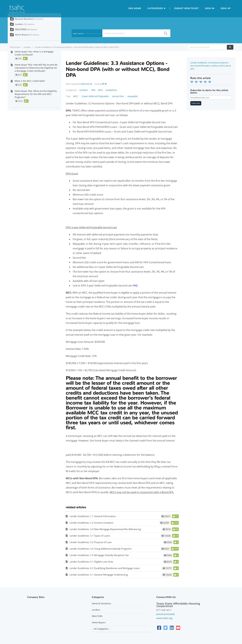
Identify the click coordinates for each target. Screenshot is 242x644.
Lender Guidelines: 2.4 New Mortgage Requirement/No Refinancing (105, 529)
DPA (93, 90)
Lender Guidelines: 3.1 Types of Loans (90, 536)
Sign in (210, 8)
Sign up (226, 8)
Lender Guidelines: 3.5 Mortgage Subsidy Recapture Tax (99, 555)
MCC (101, 90)
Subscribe (196, 103)
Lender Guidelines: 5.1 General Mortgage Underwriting (99, 575)
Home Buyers (22, 35)
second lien (118, 96)
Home (138, 8)
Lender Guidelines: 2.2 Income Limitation (92, 523)
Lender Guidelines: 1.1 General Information (93, 516)
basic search (79, 33)
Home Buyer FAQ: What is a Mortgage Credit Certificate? (34, 53)
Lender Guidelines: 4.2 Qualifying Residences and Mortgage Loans (105, 568)
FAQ (135, 286)
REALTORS (21, 29)
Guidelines (111, 90)
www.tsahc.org (164, 618)
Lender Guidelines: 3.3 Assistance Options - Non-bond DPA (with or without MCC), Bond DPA (211, 66)
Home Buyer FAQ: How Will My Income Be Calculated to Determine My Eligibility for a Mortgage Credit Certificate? (36, 68)
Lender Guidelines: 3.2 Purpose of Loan (91, 542)
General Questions (24, 19)
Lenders (27, 47)
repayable (132, 96)
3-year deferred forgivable (95, 96)
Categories (155, 8)
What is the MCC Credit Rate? (30, 81)
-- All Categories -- (101, 629)
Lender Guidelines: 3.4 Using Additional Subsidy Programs (101, 549)
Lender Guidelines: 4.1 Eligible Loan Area (91, 562)
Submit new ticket (186, 8)
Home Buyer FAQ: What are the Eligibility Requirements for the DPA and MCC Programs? (36, 94)
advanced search (93, 33)
